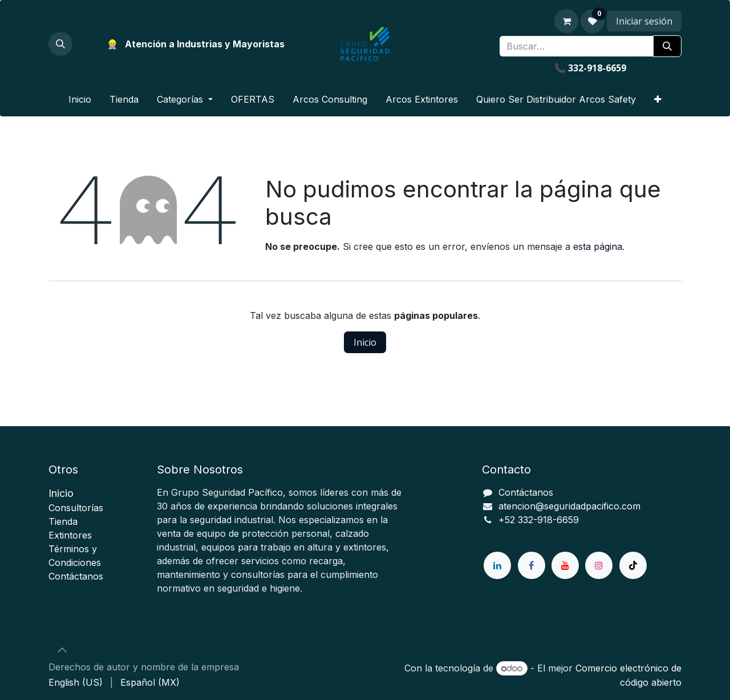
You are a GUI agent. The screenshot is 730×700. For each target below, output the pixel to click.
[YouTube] (565, 565)
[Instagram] (599, 565)
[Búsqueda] (667, 46)
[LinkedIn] (497, 565)
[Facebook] (532, 565)
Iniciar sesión (644, 21)
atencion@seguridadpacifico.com (569, 506)
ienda (63, 521)
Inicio (365, 342)
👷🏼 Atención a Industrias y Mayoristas (196, 44)
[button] (60, 44)
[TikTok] (633, 565)
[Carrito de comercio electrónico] (566, 21)
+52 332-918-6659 (539, 520)
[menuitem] (80, 99)
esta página (598, 246)
